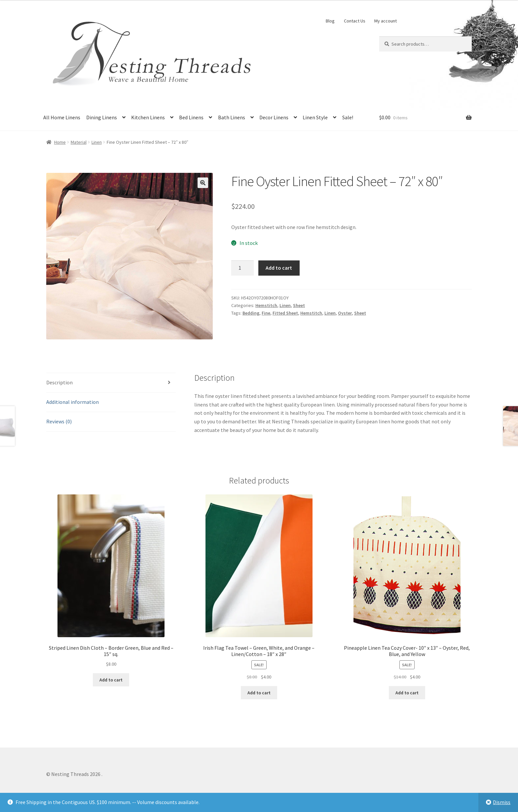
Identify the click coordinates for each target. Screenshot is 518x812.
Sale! (348, 117)
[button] (203, 183)
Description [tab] (59, 382)
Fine (266, 313)
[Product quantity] (242, 268)
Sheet (299, 305)
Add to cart (279, 268)
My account (386, 21)
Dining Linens (102, 117)
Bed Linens (191, 117)
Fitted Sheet (285, 313)
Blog (330, 21)
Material (79, 142)
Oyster (345, 313)
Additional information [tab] (73, 402)
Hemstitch (266, 305)
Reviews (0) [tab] (59, 421)
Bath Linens (232, 117)
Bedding (251, 313)
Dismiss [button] (502, 802)
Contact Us (355, 21)
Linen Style (315, 117)
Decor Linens (274, 117)
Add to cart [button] (111, 680)
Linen (97, 142)
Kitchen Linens (148, 117)
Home (60, 142)
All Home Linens (62, 117)
